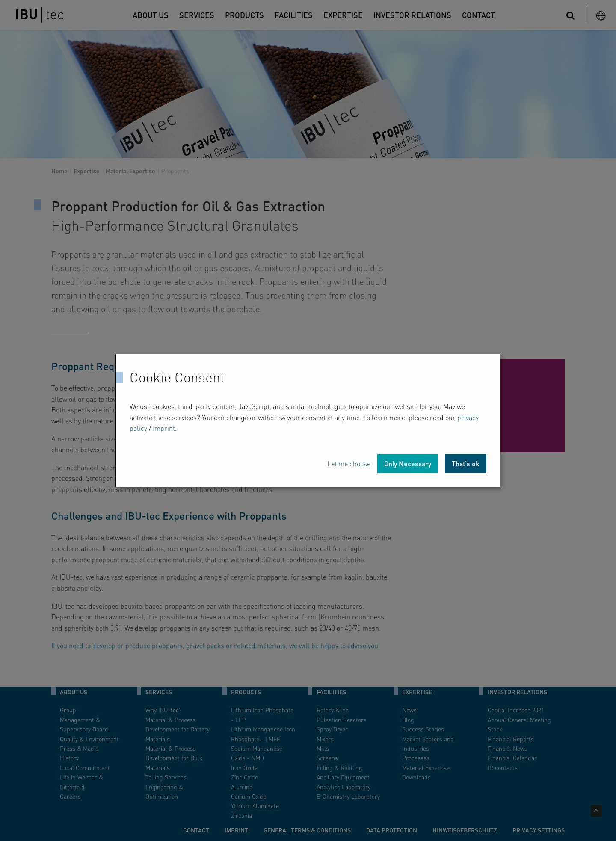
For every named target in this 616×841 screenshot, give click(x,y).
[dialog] (308, 420)
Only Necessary (408, 463)
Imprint (164, 428)
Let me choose (349, 463)
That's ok (466, 463)
